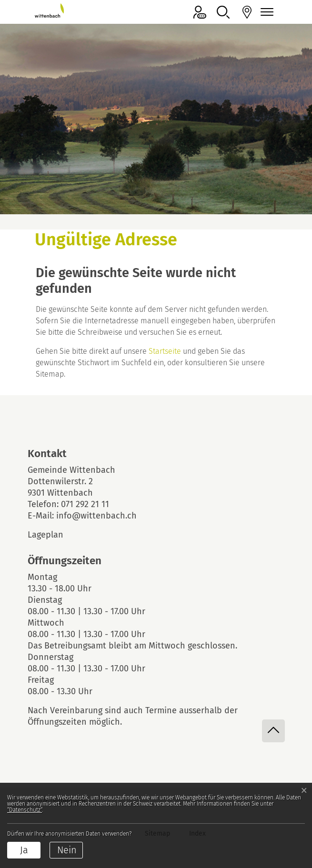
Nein (67, 850)
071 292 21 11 (85, 504)
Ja (24, 850)
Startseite (165, 351)
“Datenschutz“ (25, 810)
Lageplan (54, 535)
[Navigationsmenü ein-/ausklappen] (266, 12)
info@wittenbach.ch (96, 516)
